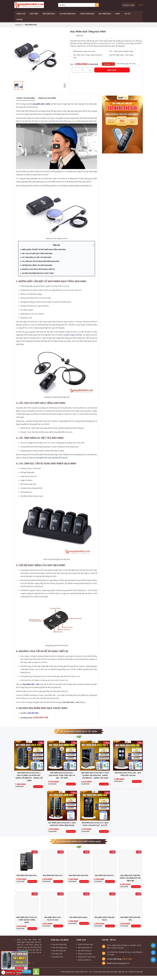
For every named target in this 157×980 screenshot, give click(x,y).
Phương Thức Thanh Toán (87, 957)
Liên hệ (19, 19)
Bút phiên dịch (105, 14)
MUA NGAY (38, 787)
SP (140, 5)
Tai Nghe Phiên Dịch (68, 14)
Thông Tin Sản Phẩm (85, 954)
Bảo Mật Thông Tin (85, 951)
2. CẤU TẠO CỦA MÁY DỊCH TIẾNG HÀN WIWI (36, 253)
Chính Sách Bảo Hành (85, 944)
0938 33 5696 (129, 5)
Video (118, 14)
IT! (29, 963)
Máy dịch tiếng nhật (59, 944)
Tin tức (128, 14)
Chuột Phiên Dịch (87, 14)
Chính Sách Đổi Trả (84, 960)
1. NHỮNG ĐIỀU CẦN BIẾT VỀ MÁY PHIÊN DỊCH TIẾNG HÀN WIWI (43, 249)
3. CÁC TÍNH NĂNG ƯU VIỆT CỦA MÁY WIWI (36, 257)
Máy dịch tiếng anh (59, 951)
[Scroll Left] (16, 86)
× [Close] (27, 952)
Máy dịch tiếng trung (60, 947)
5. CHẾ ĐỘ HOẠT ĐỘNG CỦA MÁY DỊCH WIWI (36, 265)
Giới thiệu (34, 14)
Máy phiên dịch (49, 14)
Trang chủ (21, 14)
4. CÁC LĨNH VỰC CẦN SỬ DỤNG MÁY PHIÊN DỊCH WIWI (40, 261)
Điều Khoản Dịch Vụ (85, 947)
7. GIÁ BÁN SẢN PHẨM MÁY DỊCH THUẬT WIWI (37, 273)
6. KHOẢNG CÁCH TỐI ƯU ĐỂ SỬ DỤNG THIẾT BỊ (37, 269)
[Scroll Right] (65, 86)
